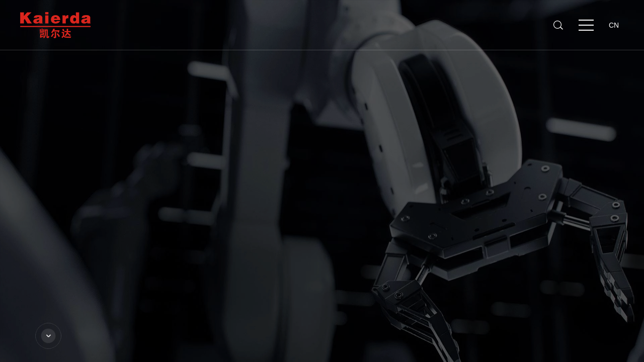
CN (614, 25)
